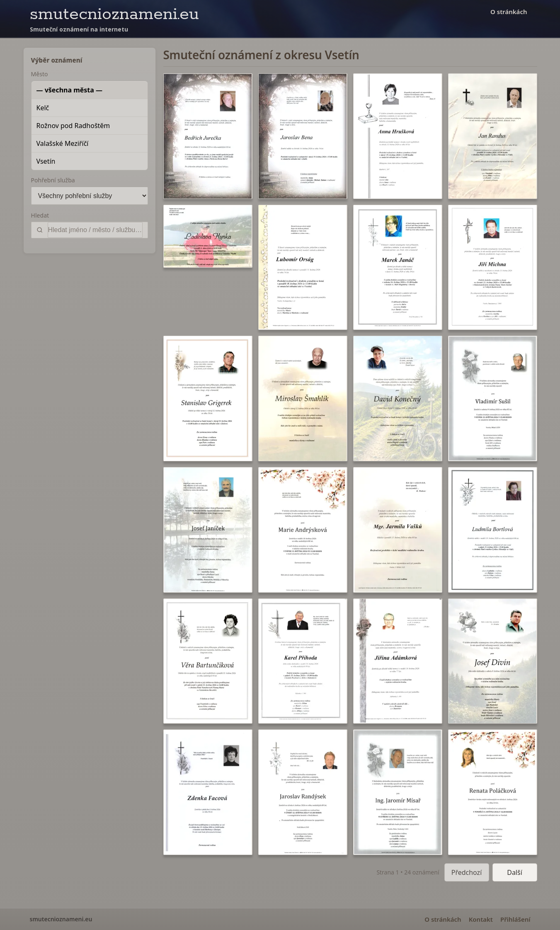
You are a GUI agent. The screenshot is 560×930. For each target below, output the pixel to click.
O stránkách (509, 12)
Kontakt (481, 919)
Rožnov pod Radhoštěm (73, 126)
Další (515, 872)
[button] (208, 136)
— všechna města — (70, 90)
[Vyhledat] (95, 230)
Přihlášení (515, 919)
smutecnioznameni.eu (114, 14)
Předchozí (467, 872)
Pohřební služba (53, 180)
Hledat (40, 215)
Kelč (43, 108)
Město (40, 74)
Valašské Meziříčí (63, 143)
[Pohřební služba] (90, 196)
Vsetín (46, 161)
